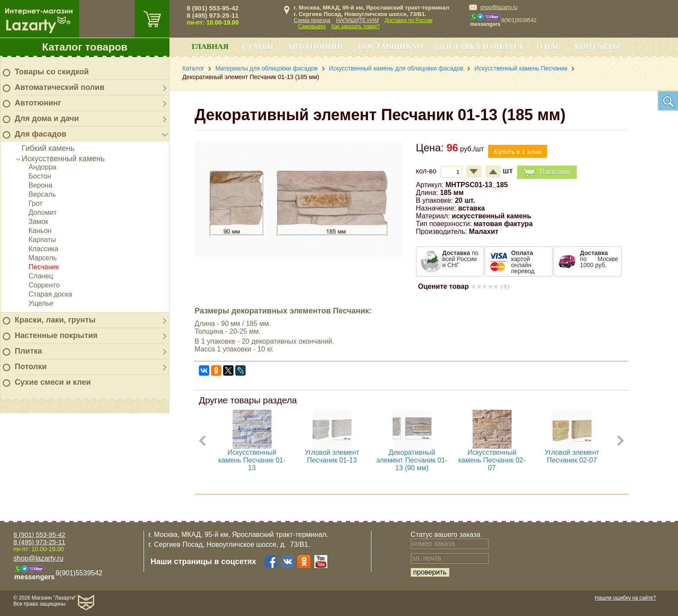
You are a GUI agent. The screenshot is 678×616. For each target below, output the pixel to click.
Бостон (40, 176)
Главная (210, 46)
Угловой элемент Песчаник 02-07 (572, 456)
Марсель (43, 258)
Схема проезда (312, 20)
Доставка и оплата (480, 46)
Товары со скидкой (52, 72)
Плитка (28, 351)
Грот (36, 203)
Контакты (598, 46)
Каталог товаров (85, 47)
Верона (40, 185)
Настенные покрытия (56, 335)
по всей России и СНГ (461, 259)
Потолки (31, 367)
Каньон (40, 231)
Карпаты (42, 240)
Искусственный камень (63, 159)
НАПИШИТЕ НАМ (357, 20)
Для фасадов (40, 134)
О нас (549, 46)
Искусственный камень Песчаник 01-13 (252, 460)
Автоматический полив (60, 87)
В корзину (547, 172)
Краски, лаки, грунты (55, 320)
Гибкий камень (48, 148)
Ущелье (41, 303)
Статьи (258, 46)
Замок (38, 222)
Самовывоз (312, 26)
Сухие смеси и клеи (53, 382)
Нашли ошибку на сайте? (625, 598)
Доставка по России (408, 20)
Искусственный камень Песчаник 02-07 (492, 460)
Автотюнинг (38, 103)
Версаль (42, 194)
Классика (43, 249)
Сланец (41, 276)
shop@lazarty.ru (499, 7)
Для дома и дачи (47, 118)
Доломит (43, 212)
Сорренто (44, 285)
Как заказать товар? (355, 26)
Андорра (42, 167)
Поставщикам (391, 46)
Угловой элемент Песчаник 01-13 (332, 456)
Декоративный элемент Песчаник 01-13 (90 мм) (412, 460)
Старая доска (50, 294)
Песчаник (44, 267)
